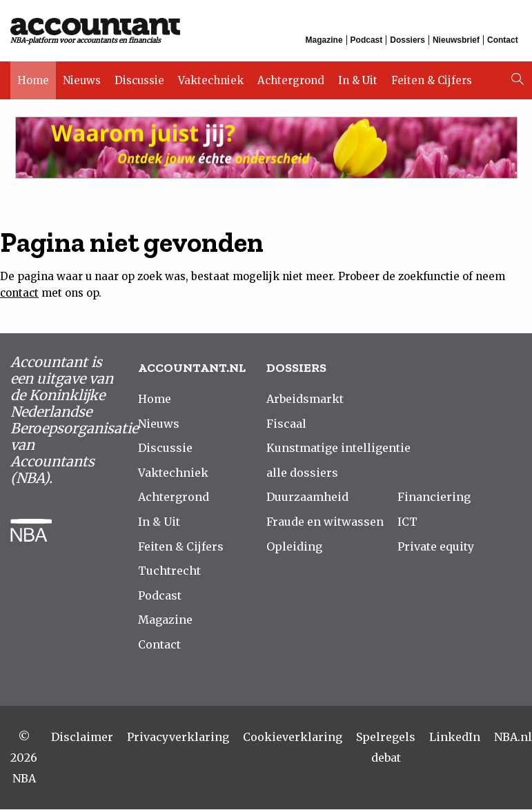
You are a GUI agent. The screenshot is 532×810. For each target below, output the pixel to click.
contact (19, 294)
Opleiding (294, 547)
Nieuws (82, 78)
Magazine (324, 40)
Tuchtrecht (169, 571)
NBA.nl (513, 738)
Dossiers (408, 40)
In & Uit (358, 78)
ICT (407, 522)
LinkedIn (455, 738)
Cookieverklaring (293, 738)
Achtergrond (291, 78)
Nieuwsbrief (456, 40)
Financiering (434, 497)
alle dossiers (302, 473)
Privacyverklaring (178, 738)
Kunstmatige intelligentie (338, 448)
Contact (503, 40)
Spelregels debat (386, 748)
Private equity (436, 547)
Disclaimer (82, 738)
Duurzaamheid (307, 497)
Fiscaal (286, 424)
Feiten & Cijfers (432, 78)
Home (33, 78)
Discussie (139, 78)
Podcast (367, 40)
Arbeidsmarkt (305, 399)
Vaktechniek (211, 78)
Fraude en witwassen (325, 522)
